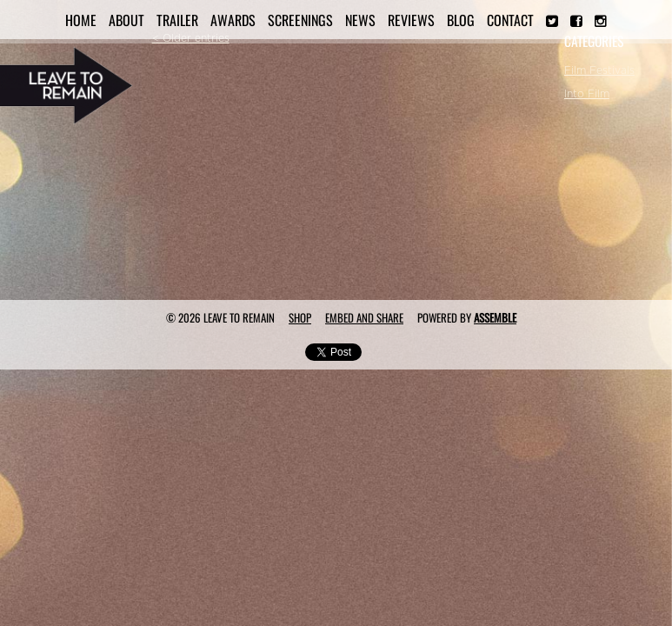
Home (81, 20)
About (126, 20)
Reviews (411, 20)
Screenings (300, 20)
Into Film (587, 94)
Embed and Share (364, 317)
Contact (510, 20)
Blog (461, 20)
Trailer (177, 20)
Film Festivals (599, 70)
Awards (233, 20)
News (360, 20)
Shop (300, 317)
